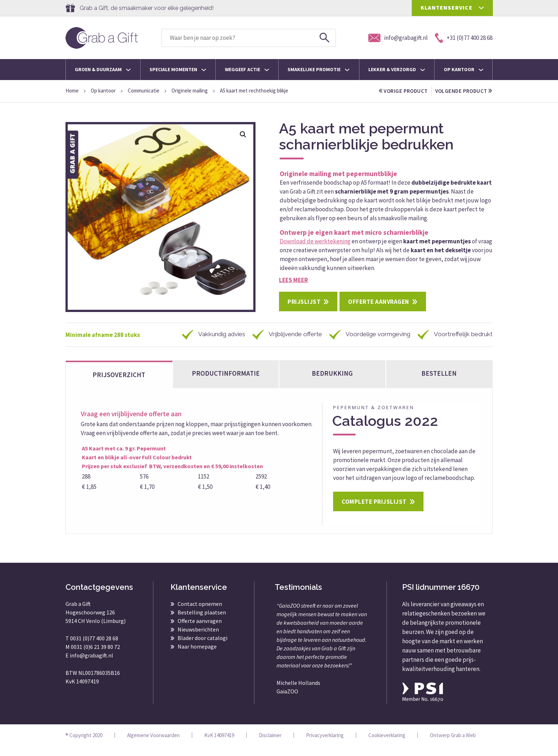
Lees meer (293, 290)
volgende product (407, 101)
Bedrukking (332, 383)
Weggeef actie (247, 69)
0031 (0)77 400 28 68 (94, 648)
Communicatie (144, 91)
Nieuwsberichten (198, 639)
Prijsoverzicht (119, 385)
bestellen (439, 383)
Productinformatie (226, 383)
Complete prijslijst (374, 512)
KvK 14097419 (219, 745)
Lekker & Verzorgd (397, 69)
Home (72, 91)
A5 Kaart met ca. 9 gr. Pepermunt (124, 458)
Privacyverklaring (325, 745)
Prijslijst (304, 312)
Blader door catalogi (202, 648)
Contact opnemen (200, 614)
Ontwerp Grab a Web (453, 745)
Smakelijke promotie (319, 69)
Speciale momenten (178, 69)
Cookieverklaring (387, 745)
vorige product (403, 91)
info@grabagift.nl (91, 665)
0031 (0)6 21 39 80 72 (95, 657)
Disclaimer (270, 745)
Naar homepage (197, 656)
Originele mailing (190, 91)
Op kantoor (464, 69)
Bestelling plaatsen (202, 622)
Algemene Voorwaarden (153, 745)
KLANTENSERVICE (447, 7)
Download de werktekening (315, 251)
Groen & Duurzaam (103, 69)
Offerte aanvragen (379, 312)
